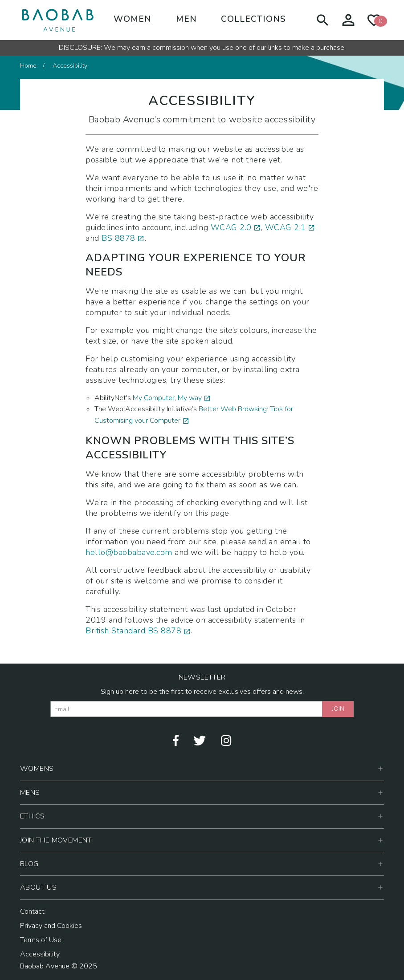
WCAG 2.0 (231, 227)
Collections (253, 19)
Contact (32, 911)
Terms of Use (41, 940)
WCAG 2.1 (286, 227)
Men (186, 19)
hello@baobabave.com (129, 552)
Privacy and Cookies (51, 926)
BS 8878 (118, 238)
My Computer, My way (167, 398)
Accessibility (40, 954)
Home (28, 66)
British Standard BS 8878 (133, 631)
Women (133, 19)
